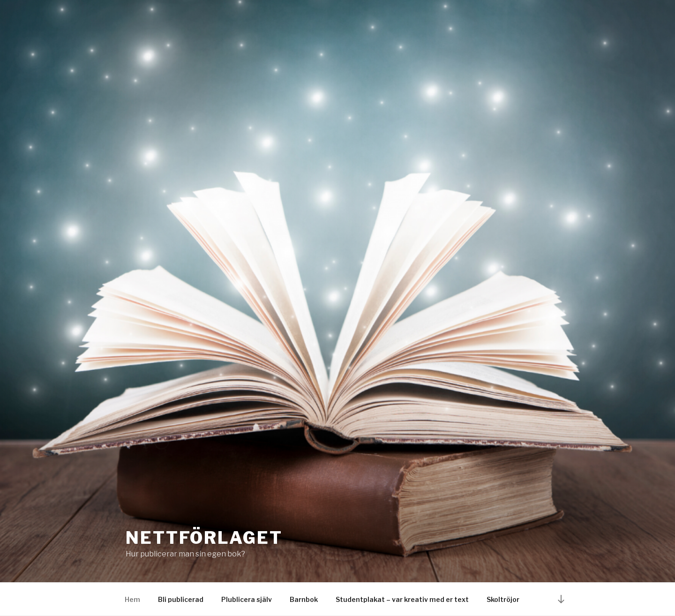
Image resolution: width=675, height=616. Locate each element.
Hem (132, 599)
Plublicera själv (247, 599)
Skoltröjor (503, 599)
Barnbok (304, 599)
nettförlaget (204, 538)
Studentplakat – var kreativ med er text (402, 599)
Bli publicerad (181, 599)
